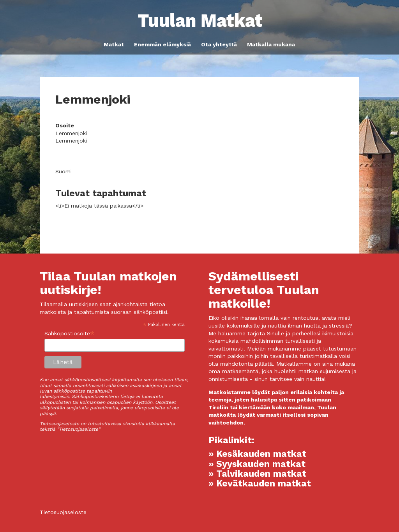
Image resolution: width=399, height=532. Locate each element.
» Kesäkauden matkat (257, 454)
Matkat (114, 45)
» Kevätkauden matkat (260, 484)
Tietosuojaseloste (63, 512)
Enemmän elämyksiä (162, 45)
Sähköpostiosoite (70, 334)
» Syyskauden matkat (257, 464)
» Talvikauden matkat (257, 474)
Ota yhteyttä (219, 45)
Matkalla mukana (271, 45)
